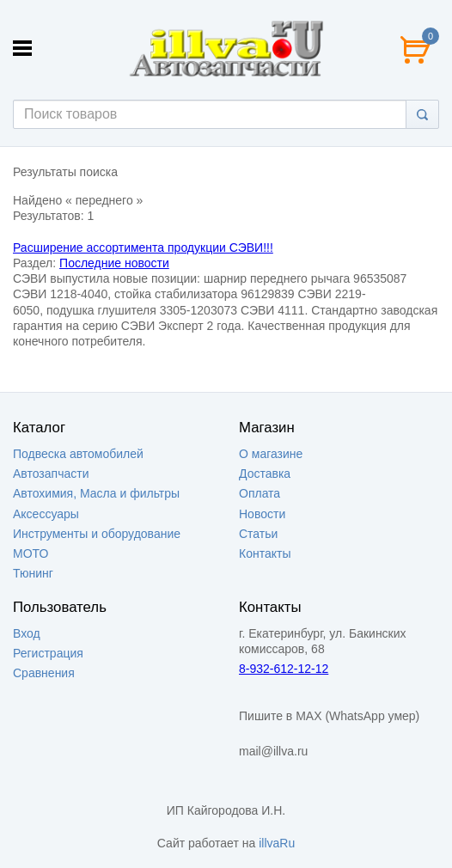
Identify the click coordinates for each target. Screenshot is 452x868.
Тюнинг (33, 573)
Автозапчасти (51, 474)
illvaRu (277, 843)
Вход (27, 633)
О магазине (271, 454)
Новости (262, 514)
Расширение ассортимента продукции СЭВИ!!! (143, 248)
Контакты (265, 553)
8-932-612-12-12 (284, 669)
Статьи (258, 534)
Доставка (265, 474)
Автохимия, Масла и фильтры (96, 493)
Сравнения (44, 673)
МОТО (31, 553)
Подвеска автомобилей (78, 454)
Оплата (260, 493)
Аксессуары (46, 514)
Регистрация (48, 653)
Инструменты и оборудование (97, 534)
